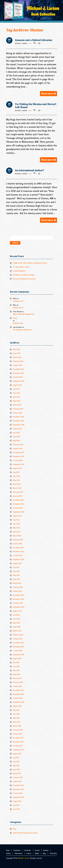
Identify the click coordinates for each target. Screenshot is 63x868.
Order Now (53, 853)
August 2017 (17, 754)
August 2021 (17, 563)
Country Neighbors (19, 271)
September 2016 (19, 797)
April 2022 (17, 532)
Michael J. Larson (24, 858)
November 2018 (18, 694)
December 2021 (18, 548)
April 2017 (16, 769)
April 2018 (17, 722)
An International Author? (30, 170)
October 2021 (18, 555)
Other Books (19, 853)
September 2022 (19, 512)
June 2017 (16, 762)
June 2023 (16, 476)
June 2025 (16, 393)
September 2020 (19, 607)
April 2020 (17, 627)
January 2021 (17, 591)
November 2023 (19, 456)
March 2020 (17, 631)
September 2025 (19, 381)
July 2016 (16, 805)
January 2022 (18, 544)
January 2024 (18, 448)
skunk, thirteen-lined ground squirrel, (25, 833)
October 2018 (18, 698)
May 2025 (16, 397)
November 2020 (19, 599)
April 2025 (17, 401)
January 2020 (18, 639)
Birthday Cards (18, 323)
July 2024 (16, 433)
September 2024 (19, 425)
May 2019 (16, 670)
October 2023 (18, 460)
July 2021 (16, 567)
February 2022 (18, 540)
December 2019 (18, 643)
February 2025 (18, 409)
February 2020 (18, 635)
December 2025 (18, 369)
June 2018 (16, 714)
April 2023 (17, 484)
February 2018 (18, 730)
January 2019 (17, 686)
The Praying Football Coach (22, 330)
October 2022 (18, 508)
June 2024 (16, 437)
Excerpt (37, 850)
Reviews (46, 850)
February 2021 (18, 587)
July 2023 (16, 472)
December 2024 (18, 417)
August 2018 (17, 706)
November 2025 (19, 373)
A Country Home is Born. (21, 267)
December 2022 (18, 500)
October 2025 (18, 377)
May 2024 (16, 441)
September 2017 (18, 750)
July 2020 (16, 615)
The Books (28, 850)
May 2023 (16, 480)
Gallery (8, 853)
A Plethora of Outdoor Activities (24, 275)
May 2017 (16, 766)
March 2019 (17, 678)
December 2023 (18, 452)
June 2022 (16, 524)
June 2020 (17, 619)
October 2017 (18, 746)
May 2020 (17, 623)
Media (37, 853)
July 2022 (16, 520)
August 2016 (17, 801)
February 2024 (18, 444)
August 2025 (17, 385)
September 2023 (19, 464)
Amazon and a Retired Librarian (34, 40)
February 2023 (18, 492)
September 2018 (19, 702)
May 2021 (16, 575)
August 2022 (17, 516)
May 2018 (16, 718)
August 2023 (17, 468)
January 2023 (18, 496)
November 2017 (18, 742)
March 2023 (17, 488)
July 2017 (16, 758)
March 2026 (17, 357)
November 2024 (19, 421)
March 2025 (17, 405)
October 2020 (18, 603)
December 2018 (18, 690)
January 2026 (18, 365)
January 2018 (17, 734)
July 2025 (16, 389)
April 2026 (17, 353)
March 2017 (17, 773)
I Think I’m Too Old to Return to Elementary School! (30, 263)
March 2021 (17, 583)
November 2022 (19, 504)
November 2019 (18, 647)
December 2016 (18, 785)
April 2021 (16, 579)
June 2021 (16, 571)
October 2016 (18, 793)
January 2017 (17, 781)
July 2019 (16, 662)
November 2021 (18, 551)
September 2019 (19, 655)
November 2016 (18, 789)
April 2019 (17, 674)
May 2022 (16, 528)
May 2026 (17, 349)
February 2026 (18, 361)
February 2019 (18, 682)
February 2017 (18, 777)
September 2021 (18, 559)
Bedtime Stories (18, 301)
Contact (29, 853)
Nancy (15, 318)
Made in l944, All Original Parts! (24, 314)
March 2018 (17, 726)
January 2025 (18, 413)
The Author (17, 850)
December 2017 (18, 738)
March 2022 (17, 536)
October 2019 (18, 651)
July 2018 (16, 710)
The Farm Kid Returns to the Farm (24, 279)
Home (8, 850)
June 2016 (16, 809)
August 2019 (17, 659)
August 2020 (17, 611)
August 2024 (17, 429)
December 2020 (19, 595)
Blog (30, 43)
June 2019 (16, 666)
